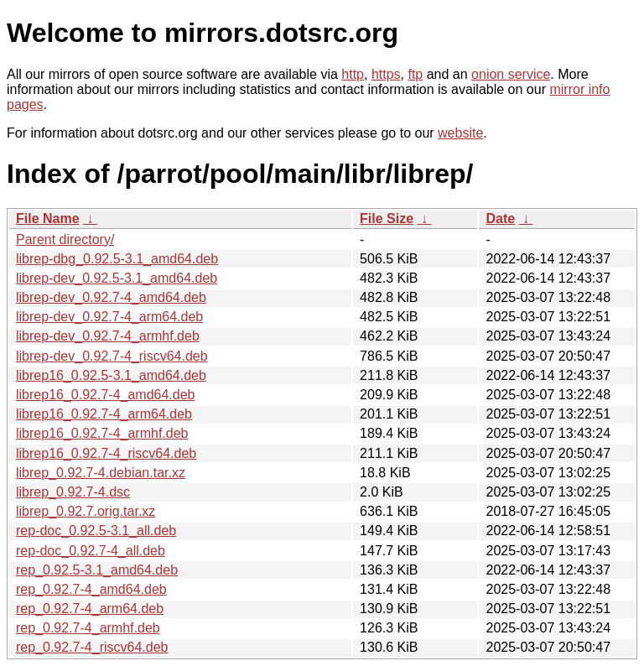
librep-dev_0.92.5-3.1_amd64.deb (117, 278)
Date (500, 219)
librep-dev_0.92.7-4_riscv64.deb (112, 356)
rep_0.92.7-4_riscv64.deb (92, 647)
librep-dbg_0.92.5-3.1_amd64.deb (117, 259)
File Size (387, 219)
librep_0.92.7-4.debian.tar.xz (101, 473)
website (460, 133)
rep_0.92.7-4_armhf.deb (88, 628)
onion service (511, 74)
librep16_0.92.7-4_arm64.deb (104, 414)
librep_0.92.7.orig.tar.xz (86, 511)
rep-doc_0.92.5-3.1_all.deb (96, 531)
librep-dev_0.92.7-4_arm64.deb (109, 317)
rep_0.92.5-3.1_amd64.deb (97, 570)
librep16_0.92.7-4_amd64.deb (106, 395)
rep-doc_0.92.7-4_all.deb (91, 551)
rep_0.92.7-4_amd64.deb (91, 589)
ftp (415, 74)
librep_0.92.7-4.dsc (73, 492)
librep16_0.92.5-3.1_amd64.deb (111, 375)
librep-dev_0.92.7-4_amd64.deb (111, 297)
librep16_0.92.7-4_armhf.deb (102, 433)
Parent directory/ (65, 239)
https (386, 74)
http (353, 74)
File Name (48, 219)
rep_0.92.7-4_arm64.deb (90, 609)
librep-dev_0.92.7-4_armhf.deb (108, 336)
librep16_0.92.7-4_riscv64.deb (106, 453)
